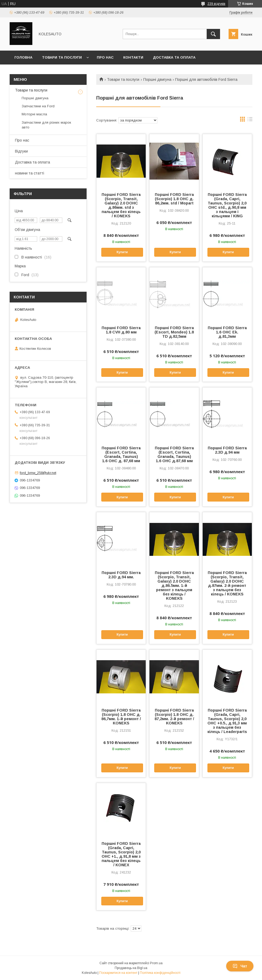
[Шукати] (213, 34)
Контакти (133, 57)
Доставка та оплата (174, 57)
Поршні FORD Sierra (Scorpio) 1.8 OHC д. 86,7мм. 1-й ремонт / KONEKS (121, 717)
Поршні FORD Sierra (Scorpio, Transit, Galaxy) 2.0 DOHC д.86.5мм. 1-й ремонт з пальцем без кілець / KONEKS (174, 586)
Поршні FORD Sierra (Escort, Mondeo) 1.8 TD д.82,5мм (174, 332)
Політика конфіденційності (160, 973)
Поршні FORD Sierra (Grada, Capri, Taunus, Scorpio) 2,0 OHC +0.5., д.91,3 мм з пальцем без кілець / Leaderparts (227, 721)
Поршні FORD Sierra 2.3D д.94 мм (227, 450)
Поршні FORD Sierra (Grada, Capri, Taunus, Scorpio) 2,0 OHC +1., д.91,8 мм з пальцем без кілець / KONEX (121, 854)
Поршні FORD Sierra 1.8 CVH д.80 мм (121, 330)
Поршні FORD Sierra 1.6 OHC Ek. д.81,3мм (227, 332)
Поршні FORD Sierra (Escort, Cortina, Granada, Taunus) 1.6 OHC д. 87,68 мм (121, 454)
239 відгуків (216, 4)
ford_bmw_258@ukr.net (38, 473)
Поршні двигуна (157, 79)
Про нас (105, 57)
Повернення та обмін (37, 71)
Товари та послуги (62, 57)
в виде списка (250, 120)
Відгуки (21, 151)
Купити (122, 252)
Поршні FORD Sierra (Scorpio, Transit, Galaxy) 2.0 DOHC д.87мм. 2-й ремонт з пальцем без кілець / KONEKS (227, 583)
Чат (240, 966)
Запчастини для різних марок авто (46, 125)
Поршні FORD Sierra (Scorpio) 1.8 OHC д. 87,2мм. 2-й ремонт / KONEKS (174, 717)
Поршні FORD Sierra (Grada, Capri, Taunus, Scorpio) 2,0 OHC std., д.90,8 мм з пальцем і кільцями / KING (227, 205)
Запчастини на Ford (38, 106)
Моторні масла (34, 114)
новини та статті (30, 173)
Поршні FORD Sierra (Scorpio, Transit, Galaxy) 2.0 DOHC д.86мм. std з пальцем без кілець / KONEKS (121, 205)
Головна (23, 57)
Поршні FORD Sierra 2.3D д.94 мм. (121, 575)
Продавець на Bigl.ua (131, 968)
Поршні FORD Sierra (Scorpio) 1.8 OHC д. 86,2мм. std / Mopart (174, 199)
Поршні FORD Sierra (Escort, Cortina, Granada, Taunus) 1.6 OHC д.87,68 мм (174, 454)
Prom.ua (156, 963)
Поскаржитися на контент (118, 973)
